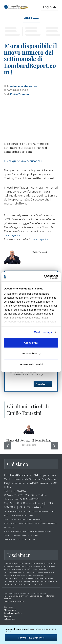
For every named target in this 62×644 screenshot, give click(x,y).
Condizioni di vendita (14, 601)
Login (49, 7)
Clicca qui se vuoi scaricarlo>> (23, 161)
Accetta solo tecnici (31, 364)
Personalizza (31, 353)
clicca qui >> (12, 235)
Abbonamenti (10, 610)
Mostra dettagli (43, 332)
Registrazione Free (13, 613)
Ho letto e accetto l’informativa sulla (26, 373)
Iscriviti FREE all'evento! (31, 638)
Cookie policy (36, 596)
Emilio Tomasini (20, 94)
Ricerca (7, 616)
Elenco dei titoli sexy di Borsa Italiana (29, 440)
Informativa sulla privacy (16, 596)
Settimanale (9, 619)
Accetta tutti (31, 342)
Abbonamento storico (24, 86)
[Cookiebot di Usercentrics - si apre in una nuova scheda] (44, 277)
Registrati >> (43, 384)
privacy (38, 374)
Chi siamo (9, 607)
